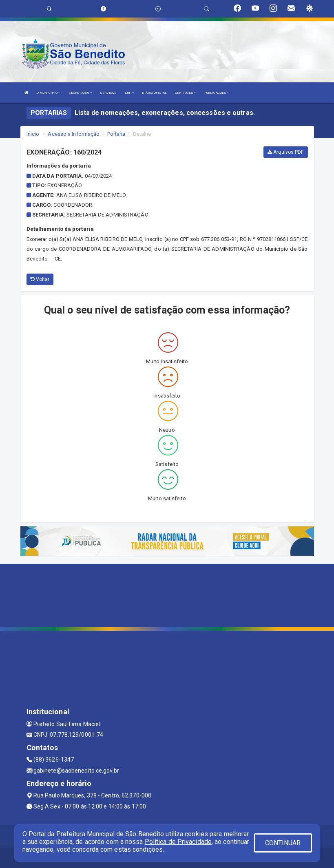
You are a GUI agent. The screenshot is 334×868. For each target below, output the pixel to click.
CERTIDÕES (186, 93)
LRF (129, 93)
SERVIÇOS (108, 93)
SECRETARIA (80, 93)
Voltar (40, 279)
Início (33, 134)
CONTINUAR (283, 843)
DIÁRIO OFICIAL (154, 93)
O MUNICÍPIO (49, 93)
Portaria (116, 134)
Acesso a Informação (74, 134)
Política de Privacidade (178, 842)
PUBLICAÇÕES (217, 93)
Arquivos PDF (285, 152)
